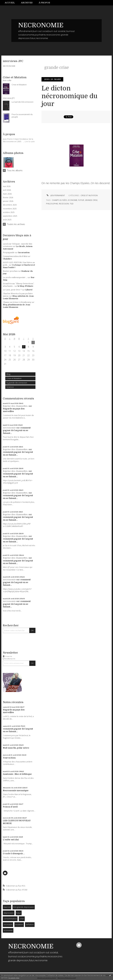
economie (8, 930)
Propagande (9, 252)
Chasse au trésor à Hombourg (17, 302)
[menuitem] (11, 3)
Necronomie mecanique (16, 790)
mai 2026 (7, 186)
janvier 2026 (8, 201)
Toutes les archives (16, 224)
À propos (44, 3)
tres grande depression (24, 907)
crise (22, 919)
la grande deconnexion (17, 383)
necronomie (9, 428)
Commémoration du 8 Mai (15, 256)
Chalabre (7, 259)
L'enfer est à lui (11, 840)
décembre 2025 (10, 205)
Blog (8, 374)
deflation (30, 924)
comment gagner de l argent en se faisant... (17, 430)
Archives (27, 3)
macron (7, 907)
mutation (19, 924)
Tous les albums (15, 170)
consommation (10, 919)
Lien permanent (55, 195)
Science (10, 387)
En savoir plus (14, 978)
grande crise (91, 200)
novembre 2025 (10, 209)
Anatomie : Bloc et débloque (17, 774)
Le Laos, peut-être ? (12, 290)
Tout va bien (9, 758)
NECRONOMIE (41, 25)
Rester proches (10, 271)
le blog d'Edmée (25, 286)
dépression (9, 913)
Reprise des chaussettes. (15, 406)
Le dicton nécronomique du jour (70, 96)
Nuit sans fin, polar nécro (16, 748)
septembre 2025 (10, 216)
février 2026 (8, 198)
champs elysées (60, 200)
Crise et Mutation (14, 378)
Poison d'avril (10, 807)
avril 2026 (7, 190)
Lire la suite (30, 141)
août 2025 (7, 220)
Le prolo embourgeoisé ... (15, 277)
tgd (72, 204)
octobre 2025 (9, 212)
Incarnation (24, 252)
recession (8, 924)
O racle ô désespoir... (14, 854)
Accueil (10, 3)
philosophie (52, 204)
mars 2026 (7, 194)
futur (19, 913)
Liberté (29, 290)
